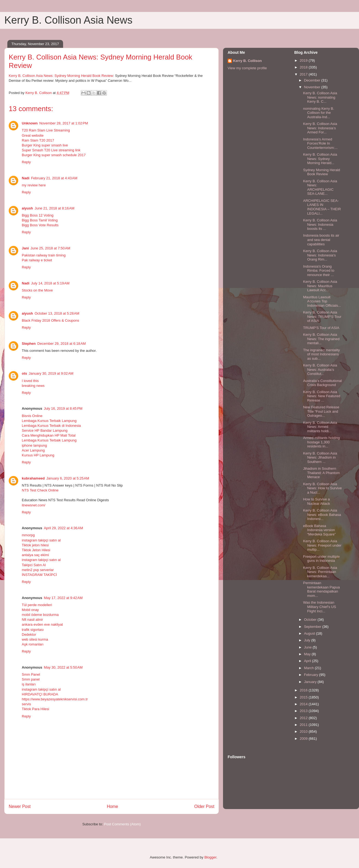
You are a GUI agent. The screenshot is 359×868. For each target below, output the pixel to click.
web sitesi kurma (35, 639)
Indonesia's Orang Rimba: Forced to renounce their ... (319, 271)
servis (26, 704)
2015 (304, 697)
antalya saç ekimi (35, 555)
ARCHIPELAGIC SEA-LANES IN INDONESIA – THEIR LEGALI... (322, 207)
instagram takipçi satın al (41, 540)
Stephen (29, 344)
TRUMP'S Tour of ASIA (321, 328)
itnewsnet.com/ (34, 505)
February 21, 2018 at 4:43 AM (54, 178)
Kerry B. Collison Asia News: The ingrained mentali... (321, 339)
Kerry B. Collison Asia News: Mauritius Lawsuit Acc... (320, 286)
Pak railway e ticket (37, 260)
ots (24, 373)
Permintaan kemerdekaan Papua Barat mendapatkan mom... (321, 589)
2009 (304, 739)
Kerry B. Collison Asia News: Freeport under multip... (322, 545)
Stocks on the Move (37, 290)
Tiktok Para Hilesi (35, 709)
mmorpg (28, 535)
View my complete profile (247, 68)
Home (113, 806)
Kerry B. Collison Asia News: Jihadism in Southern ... (320, 457)
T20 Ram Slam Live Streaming (46, 130)
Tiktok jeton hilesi (35, 545)
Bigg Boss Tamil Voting (40, 220)
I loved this (30, 381)
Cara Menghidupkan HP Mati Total (49, 435)
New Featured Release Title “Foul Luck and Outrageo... (321, 411)
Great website (33, 135)
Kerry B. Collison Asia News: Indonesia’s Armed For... (320, 128)
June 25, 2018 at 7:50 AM (50, 248)
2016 (304, 690)
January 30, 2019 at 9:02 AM (51, 373)
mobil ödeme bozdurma (40, 615)
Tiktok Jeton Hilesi (36, 550)
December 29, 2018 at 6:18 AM (61, 344)
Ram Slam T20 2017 (38, 140)
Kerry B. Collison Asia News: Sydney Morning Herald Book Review (61, 76)
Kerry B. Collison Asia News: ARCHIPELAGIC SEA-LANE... (320, 187)
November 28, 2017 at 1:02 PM (64, 123)
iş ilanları (29, 684)
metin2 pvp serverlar (38, 570)
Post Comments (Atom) (122, 824)
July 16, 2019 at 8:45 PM (63, 408)
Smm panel (31, 679)
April (308, 661)
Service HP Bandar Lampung (45, 430)
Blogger (210, 857)
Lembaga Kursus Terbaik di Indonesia (51, 426)
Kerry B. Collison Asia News (68, 20)
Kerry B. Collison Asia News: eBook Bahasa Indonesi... (322, 515)
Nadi (26, 178)
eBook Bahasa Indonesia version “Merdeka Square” (319, 530)
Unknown (30, 123)
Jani (25, 248)
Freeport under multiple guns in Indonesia (321, 559)
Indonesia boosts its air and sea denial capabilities (321, 240)
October (311, 620)
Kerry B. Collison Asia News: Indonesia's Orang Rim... (320, 255)
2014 (304, 704)
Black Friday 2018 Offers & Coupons (50, 320)
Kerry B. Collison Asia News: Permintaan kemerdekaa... (320, 572)
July (308, 640)
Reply (26, 162)
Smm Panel (31, 674)
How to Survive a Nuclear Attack (316, 501)
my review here (34, 185)
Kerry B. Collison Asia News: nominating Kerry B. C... (320, 97)
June (308, 647)
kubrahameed (33, 478)
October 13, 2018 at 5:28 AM (57, 313)
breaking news (33, 386)
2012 (304, 718)
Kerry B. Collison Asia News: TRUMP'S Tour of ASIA (322, 317)
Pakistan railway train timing (44, 255)
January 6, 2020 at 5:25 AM (68, 478)
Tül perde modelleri (37, 605)
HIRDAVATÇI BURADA (40, 694)
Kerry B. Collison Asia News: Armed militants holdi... (320, 427)
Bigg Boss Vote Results (40, 225)
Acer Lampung (33, 450)
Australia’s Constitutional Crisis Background (322, 383)
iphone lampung (34, 445)
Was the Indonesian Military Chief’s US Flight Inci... (319, 607)
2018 (304, 67)
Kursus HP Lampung (38, 455)
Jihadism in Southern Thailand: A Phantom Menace (321, 473)
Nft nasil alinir (32, 620)
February (312, 675)
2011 (304, 725)
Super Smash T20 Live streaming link (51, 150)
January (311, 682)
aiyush (27, 208)
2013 (304, 711)
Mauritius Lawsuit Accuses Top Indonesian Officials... (322, 301)
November (313, 87)
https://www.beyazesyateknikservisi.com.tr (55, 699)
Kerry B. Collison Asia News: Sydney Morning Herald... (320, 159)
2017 (304, 74)
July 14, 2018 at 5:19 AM (50, 283)
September (313, 627)
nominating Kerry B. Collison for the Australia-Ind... (318, 113)
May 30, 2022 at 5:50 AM (63, 667)
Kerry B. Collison (247, 61)
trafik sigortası (33, 630)
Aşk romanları (33, 644)
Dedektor (29, 634)
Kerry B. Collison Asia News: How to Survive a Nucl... (322, 488)
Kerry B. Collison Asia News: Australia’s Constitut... (320, 369)
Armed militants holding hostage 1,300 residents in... (321, 442)
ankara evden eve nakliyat (42, 624)
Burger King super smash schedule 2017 (54, 155)
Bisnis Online (32, 416)
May (308, 654)
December (313, 80)
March (310, 668)
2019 (304, 60)
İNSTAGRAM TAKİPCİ (39, 575)
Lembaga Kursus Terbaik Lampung (49, 421)
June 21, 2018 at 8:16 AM (54, 208)
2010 (304, 731)
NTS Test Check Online (40, 490)
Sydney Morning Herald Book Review (321, 172)
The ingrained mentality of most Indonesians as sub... (321, 354)
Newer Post (20, 806)
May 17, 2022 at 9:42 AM (63, 598)
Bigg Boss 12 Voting (38, 215)
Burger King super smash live (45, 145)
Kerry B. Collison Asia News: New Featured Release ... (321, 396)
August (310, 633)
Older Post (204, 806)
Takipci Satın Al (34, 565)
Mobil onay (30, 610)
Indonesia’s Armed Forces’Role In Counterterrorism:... (320, 143)
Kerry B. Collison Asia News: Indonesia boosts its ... (320, 224)
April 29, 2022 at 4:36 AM (63, 528)
